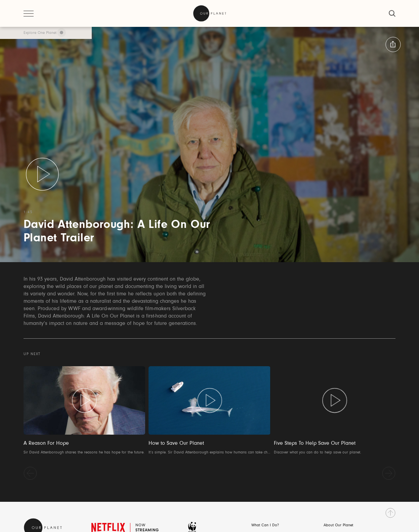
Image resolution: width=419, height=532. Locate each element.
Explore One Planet (40, 33)
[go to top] (390, 513)
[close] (392, 13)
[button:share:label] (393, 44)
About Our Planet (338, 525)
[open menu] (29, 13)
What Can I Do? (265, 525)
